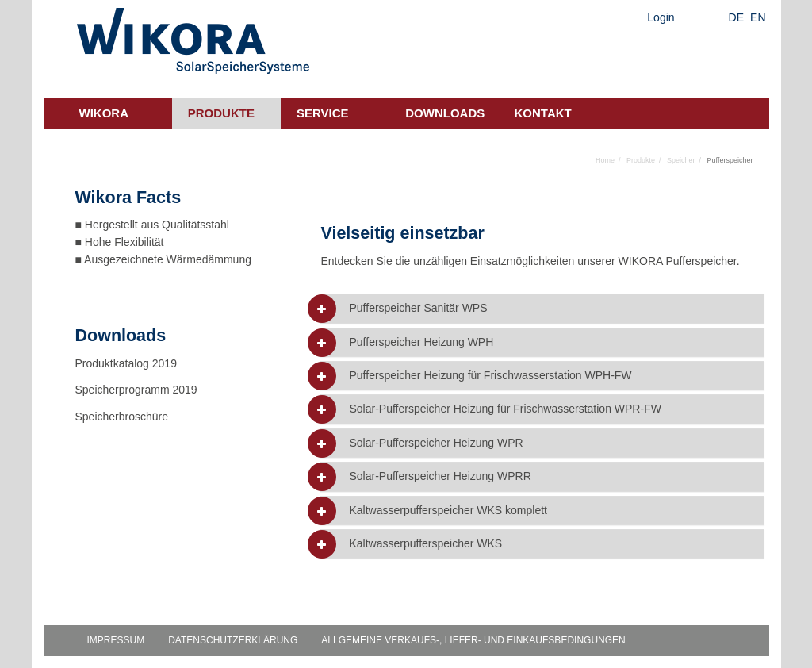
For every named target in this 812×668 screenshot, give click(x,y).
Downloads (445, 113)
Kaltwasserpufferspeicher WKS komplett (448, 511)
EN (758, 17)
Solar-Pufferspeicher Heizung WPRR (440, 476)
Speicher (681, 160)
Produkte (221, 113)
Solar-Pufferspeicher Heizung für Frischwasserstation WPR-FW (505, 409)
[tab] (542, 308)
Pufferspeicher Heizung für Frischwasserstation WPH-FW (490, 376)
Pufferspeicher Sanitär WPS (418, 308)
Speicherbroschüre (123, 417)
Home (605, 160)
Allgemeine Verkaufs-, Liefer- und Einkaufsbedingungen (473, 640)
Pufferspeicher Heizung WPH (421, 342)
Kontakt (543, 113)
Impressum (116, 640)
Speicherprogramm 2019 (136, 390)
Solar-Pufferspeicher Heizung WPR (436, 443)
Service (323, 113)
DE (736, 17)
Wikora (104, 113)
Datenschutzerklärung (233, 640)
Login (661, 17)
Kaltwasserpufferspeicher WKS (425, 544)
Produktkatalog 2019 (126, 363)
